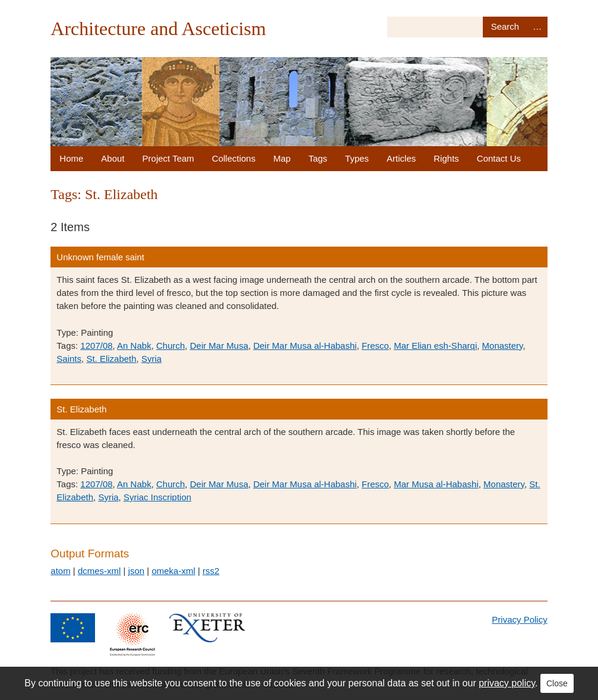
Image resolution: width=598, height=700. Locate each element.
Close (557, 683)
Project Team (168, 158)
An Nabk (134, 346)
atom (60, 571)
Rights (446, 158)
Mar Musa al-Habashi (436, 484)
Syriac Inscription (157, 497)
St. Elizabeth (111, 359)
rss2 (211, 571)
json (137, 571)
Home (71, 158)
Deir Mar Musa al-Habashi (305, 346)
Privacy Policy (519, 619)
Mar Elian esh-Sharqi (435, 346)
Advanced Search (537, 27)
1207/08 (96, 346)
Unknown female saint (100, 257)
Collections (234, 158)
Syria (151, 359)
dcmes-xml (99, 571)
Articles (401, 158)
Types (357, 158)
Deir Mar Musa (219, 346)
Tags (318, 158)
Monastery (503, 346)
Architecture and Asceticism (158, 29)
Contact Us (499, 158)
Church (170, 346)
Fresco (375, 346)
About (113, 158)
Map (282, 158)
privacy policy (507, 683)
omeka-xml (173, 571)
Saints (69, 359)
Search (505, 27)
